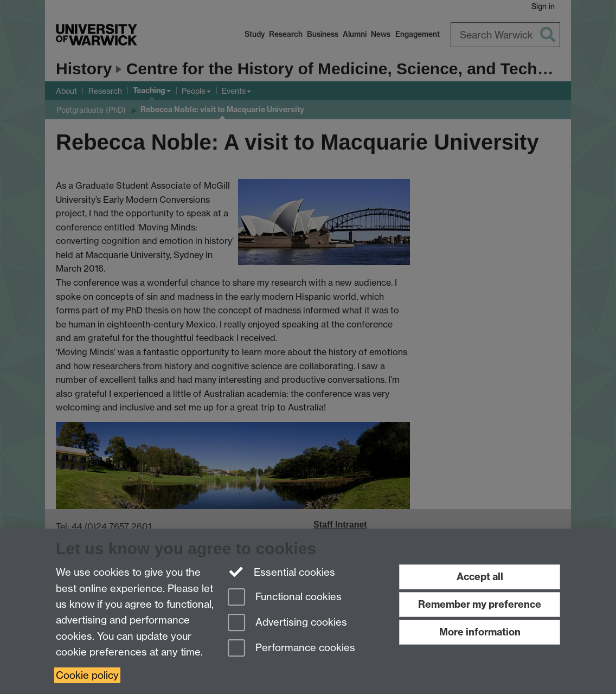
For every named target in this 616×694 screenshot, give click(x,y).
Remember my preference (480, 604)
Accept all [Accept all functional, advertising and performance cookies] (480, 577)
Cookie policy (87, 675)
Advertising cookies (287, 623)
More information (480, 632)
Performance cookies (291, 649)
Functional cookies (285, 598)
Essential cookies (282, 571)
